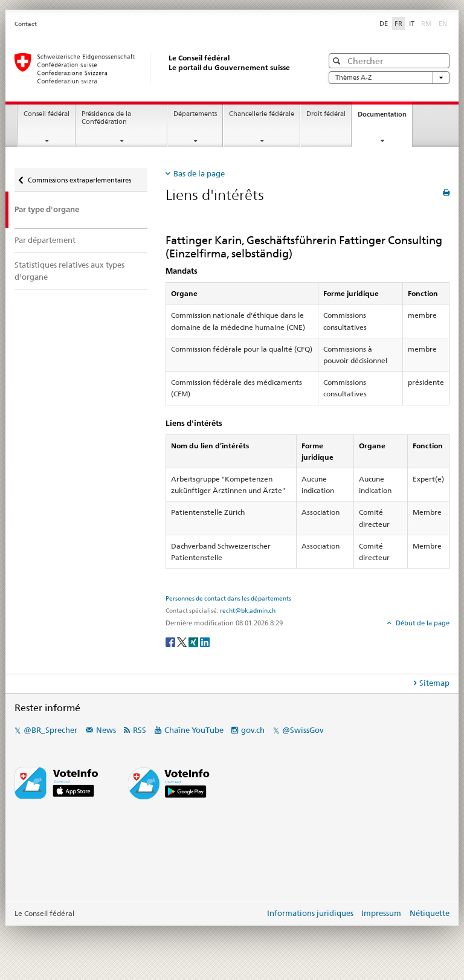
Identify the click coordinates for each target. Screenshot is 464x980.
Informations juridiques (310, 913)
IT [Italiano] (412, 24)
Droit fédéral (326, 114)
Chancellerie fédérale (262, 114)
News (106, 730)
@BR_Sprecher (50, 730)
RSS (140, 730)
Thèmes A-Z (389, 78)
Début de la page (422, 623)
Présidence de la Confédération (106, 118)
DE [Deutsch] (384, 24)
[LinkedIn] (205, 641)
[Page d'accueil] (156, 68)
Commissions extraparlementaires (79, 180)
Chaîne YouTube (194, 730)
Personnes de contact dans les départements (228, 598)
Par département (45, 240)
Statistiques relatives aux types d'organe (69, 271)
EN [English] (443, 24)
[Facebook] (171, 641)
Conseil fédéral (47, 114)
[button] (338, 61)
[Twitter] (183, 641)
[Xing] (194, 641)
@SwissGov (303, 730)
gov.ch (253, 730)
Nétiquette (430, 913)
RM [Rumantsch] (427, 24)
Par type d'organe (47, 209)
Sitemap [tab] (434, 683)
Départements (195, 114)
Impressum (381, 913)
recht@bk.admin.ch (248, 610)
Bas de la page (199, 173)
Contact (26, 24)
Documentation (385, 118)
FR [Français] (398, 24)
